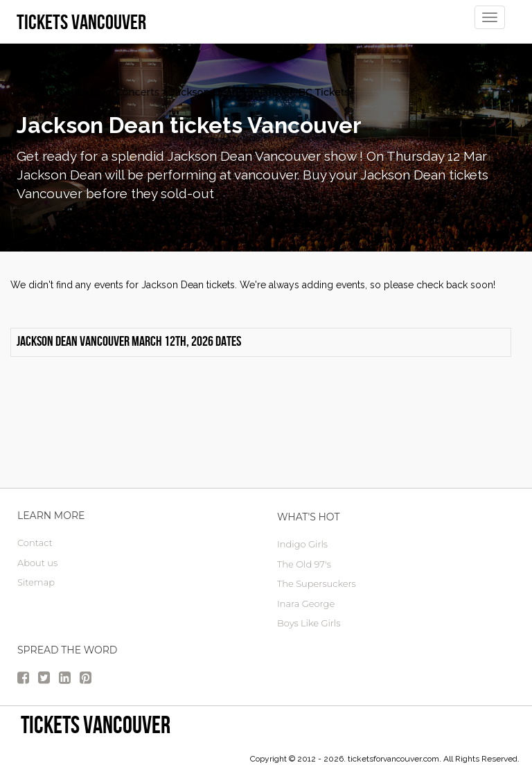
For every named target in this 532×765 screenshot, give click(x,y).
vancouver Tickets (61, 92)
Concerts (138, 92)
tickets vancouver (96, 724)
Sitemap (36, 582)
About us (37, 563)
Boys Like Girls (309, 623)
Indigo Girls (302, 544)
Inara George (306, 604)
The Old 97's (304, 564)
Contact (35, 543)
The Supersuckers (317, 583)
